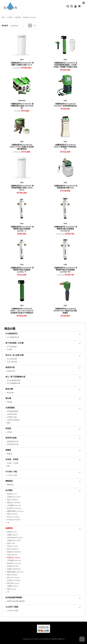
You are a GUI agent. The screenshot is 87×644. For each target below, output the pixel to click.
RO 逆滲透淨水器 (13, 337)
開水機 (8, 398)
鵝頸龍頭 (9, 481)
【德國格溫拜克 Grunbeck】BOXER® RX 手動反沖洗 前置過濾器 (65, 311)
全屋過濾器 (10, 408)
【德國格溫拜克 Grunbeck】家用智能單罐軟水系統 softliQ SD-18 (22, 188)
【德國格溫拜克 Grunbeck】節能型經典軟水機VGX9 (65, 187)
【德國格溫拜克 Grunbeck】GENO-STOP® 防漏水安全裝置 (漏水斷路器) (22, 147)
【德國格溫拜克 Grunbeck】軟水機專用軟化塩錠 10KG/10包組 (22, 106)
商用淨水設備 (11, 438)
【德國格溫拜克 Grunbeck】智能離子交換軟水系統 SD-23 (22, 64)
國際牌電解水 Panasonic (15, 511)
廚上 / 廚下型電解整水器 (15, 377)
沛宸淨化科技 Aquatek (15, 538)
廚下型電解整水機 (13, 383)
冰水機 (9, 350)
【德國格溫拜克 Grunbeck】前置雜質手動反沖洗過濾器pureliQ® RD (65, 270)
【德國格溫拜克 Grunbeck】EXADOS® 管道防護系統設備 (65, 105)
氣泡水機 (9, 389)
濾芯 (9, 466)
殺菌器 (8, 450)
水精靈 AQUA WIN (14, 497)
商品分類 (10, 329)
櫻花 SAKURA (12, 514)
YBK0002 (22, 101)
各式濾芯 (9, 490)
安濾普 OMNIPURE (14, 569)
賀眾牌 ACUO (12, 494)
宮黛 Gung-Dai (12, 555)
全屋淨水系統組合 (13, 420)
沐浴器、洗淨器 (12, 459)
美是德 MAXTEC (13, 566)
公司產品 (10, 17)
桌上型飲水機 (12, 359)
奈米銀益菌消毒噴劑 (14, 597)
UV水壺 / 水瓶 (11, 472)
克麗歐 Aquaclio (13, 535)
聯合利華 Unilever (13, 583)
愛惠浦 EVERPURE (14, 503)
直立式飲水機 (12, 362)
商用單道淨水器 (13, 444)
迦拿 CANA (11, 543)
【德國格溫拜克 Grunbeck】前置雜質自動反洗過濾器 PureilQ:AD (65, 229)
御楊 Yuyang (11, 589)
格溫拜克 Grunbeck (29, 17)
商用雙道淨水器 (13, 442)
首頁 (3, 17)
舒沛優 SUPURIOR (14, 520)
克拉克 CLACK (12, 546)
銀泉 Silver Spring (13, 517)
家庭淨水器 (10, 367)
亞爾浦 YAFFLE (13, 586)
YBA (22, 60)
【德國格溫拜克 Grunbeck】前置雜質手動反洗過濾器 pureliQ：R (22, 270)
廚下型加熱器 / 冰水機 (14, 343)
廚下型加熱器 (12, 347)
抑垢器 (8, 428)
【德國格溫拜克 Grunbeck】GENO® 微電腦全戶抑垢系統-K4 (65, 147)
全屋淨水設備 (12, 414)
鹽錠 (9, 423)
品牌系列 (18, 17)
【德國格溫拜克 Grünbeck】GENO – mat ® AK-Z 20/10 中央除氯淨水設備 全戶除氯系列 (22, 311)
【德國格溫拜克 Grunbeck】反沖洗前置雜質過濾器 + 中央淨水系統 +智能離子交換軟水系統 (65, 65)
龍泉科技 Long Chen (14, 508)
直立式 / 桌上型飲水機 (14, 355)
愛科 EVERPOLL (13, 500)
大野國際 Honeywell (14, 505)
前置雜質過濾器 (13, 411)
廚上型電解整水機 (13, 380)
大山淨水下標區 (12, 607)
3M (8, 523)
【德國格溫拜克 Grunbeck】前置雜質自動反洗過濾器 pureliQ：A (22, 229)
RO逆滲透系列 (11, 334)
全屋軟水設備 (12, 417)
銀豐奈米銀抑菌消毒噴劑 (16, 601)
